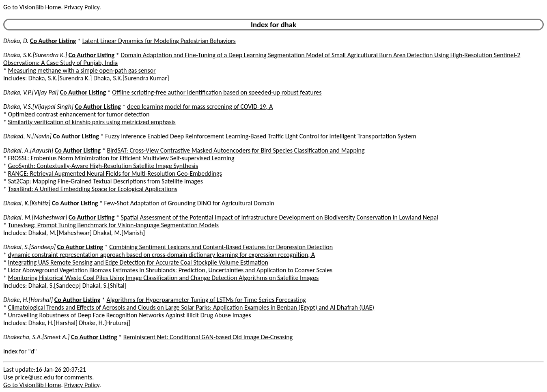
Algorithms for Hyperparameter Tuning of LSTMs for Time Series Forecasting (206, 300)
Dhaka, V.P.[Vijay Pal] (31, 92)
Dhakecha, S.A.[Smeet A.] (36, 337)
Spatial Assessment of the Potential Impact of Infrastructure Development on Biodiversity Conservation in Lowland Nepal (280, 217)
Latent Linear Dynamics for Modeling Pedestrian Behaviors (159, 41)
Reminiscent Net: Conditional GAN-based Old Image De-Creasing (208, 337)
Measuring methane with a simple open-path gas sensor (82, 70)
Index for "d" (20, 351)
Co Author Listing (53, 41)
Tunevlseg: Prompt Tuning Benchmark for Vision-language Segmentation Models (113, 225)
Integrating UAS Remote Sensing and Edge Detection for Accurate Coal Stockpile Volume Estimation (138, 262)
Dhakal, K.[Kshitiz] (27, 203)
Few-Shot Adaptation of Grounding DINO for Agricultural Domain (189, 203)
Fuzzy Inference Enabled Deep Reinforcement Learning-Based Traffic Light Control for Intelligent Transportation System (261, 136)
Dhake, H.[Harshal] (28, 300)
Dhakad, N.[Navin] (27, 136)
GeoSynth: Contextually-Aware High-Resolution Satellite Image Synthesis (103, 166)
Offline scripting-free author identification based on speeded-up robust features (217, 92)
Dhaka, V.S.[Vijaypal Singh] (38, 107)
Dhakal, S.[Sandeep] (29, 247)
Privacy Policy (82, 7)
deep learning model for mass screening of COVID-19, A (200, 107)
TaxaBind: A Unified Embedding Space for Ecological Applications (93, 189)
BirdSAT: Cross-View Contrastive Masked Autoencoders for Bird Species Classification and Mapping (236, 150)
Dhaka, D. (16, 41)
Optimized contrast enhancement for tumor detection (79, 114)
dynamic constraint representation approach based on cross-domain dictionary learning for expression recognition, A (162, 255)
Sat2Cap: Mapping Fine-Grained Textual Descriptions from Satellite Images (106, 181)
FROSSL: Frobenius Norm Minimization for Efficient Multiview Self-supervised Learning (121, 158)
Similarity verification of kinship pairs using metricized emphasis (92, 122)
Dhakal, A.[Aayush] (28, 150)
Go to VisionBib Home (32, 7)
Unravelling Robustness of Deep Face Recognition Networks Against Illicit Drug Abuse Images (130, 315)
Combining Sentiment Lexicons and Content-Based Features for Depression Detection (221, 247)
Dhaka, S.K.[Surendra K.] (35, 55)
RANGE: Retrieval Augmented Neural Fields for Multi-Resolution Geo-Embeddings (115, 173)
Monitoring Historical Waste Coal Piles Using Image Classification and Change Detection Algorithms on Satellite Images (164, 278)
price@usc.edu (34, 377)
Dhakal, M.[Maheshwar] (35, 217)
